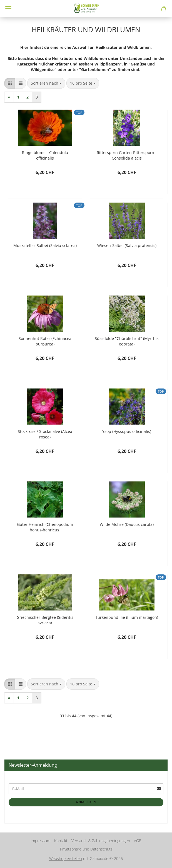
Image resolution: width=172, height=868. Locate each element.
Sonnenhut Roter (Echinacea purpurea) (45, 341)
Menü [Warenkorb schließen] (8, 8)
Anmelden (86, 802)
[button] (10, 83)
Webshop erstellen (66, 858)
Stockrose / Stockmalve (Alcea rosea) (45, 434)
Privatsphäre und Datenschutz (86, 849)
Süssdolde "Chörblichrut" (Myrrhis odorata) (127, 341)
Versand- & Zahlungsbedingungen (101, 841)
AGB (138, 841)
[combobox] (46, 83)
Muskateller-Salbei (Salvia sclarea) (45, 245)
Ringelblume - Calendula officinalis (45, 155)
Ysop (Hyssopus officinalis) (127, 431)
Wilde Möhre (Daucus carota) (127, 524)
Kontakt (61, 841)
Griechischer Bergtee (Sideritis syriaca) (45, 620)
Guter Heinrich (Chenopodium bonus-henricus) (45, 527)
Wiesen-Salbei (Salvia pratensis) (127, 245)
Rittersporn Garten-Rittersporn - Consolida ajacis (127, 155)
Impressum (40, 841)
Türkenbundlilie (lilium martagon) (127, 617)
